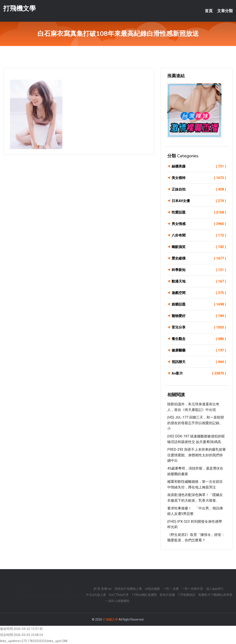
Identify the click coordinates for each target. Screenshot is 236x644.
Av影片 (199, 373)
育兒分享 (199, 327)
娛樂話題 (199, 304)
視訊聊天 (199, 362)
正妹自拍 (199, 189)
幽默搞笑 (199, 247)
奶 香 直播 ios (103, 589)
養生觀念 (199, 339)
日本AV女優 (199, 201)
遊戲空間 (199, 293)
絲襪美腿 (199, 166)
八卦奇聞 (199, 235)
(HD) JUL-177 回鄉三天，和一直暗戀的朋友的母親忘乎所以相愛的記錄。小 (196, 423)
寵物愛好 (199, 316)
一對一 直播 (171, 589)
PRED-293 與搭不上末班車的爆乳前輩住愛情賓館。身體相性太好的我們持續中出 (197, 455)
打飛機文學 (20, 8)
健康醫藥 (199, 350)
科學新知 (199, 270)
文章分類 (225, 11)
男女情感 (199, 224)
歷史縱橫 (199, 258)
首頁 (209, 11)
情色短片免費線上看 (128, 589)
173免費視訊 (187, 595)
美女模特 (199, 178)
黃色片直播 (167, 595)
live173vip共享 (119, 595)
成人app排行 (215, 589)
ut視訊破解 (152, 589)
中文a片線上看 (96, 595)
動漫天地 (199, 281)
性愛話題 (199, 212)
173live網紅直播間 (144, 595)
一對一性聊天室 (192, 589)
